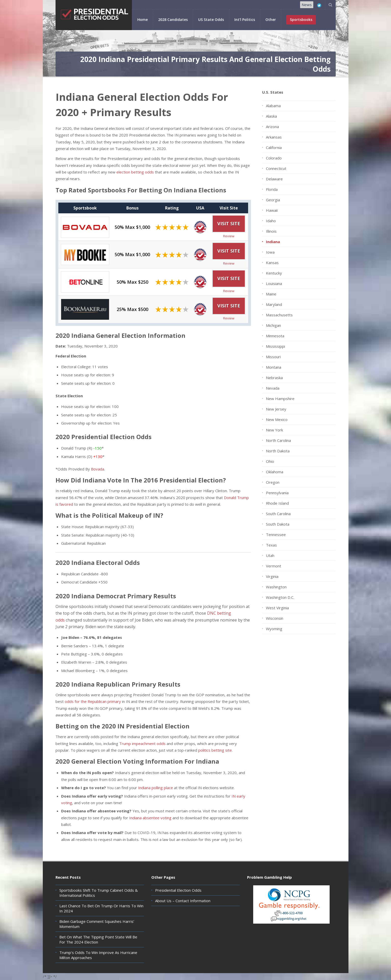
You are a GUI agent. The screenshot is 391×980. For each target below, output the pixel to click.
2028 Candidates (173, 20)
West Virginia (277, 608)
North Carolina (278, 440)
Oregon (273, 482)
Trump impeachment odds (142, 743)
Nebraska (274, 378)
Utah (270, 555)
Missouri (273, 357)
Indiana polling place (156, 788)
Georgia (273, 200)
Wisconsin (275, 618)
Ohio (270, 461)
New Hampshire (280, 399)
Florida (272, 189)
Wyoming (274, 629)
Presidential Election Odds (178, 890)
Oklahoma (275, 472)
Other (271, 20)
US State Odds (211, 20)
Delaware (274, 179)
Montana (274, 367)
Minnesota (275, 336)
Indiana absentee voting (150, 818)
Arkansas (274, 137)
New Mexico (277, 419)
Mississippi (275, 346)
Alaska (271, 116)
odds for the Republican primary (93, 701)
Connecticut (276, 168)
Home (143, 20)
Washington (276, 587)
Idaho (271, 221)
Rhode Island (277, 503)
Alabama (273, 106)
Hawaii (272, 210)
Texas (271, 545)
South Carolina (278, 514)
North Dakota (278, 451)
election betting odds (135, 172)
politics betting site (215, 750)
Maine (271, 294)
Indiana (273, 242)
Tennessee (276, 535)
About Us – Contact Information (183, 901)
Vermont (274, 566)
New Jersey (276, 409)
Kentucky (274, 273)
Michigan (273, 325)
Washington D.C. (280, 597)
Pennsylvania (277, 493)
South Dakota (278, 524)
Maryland (274, 304)
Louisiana (274, 283)
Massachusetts (279, 315)
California (274, 147)
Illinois (271, 231)
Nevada (273, 388)
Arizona (272, 127)
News (307, 5)
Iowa (270, 252)
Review (229, 236)
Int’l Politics (245, 20)
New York (274, 430)
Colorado (274, 158)
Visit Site (229, 224)
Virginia (272, 576)
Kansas (272, 263)
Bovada (98, 469)
